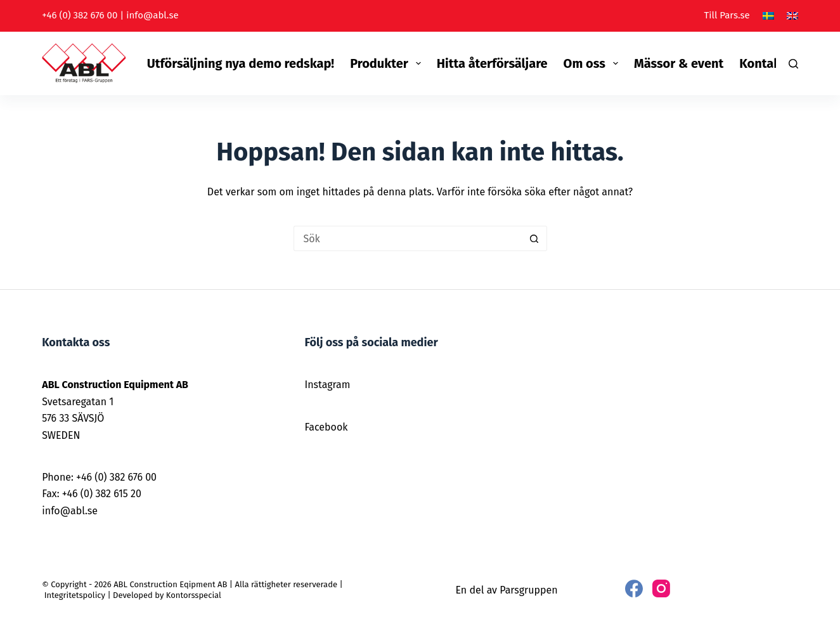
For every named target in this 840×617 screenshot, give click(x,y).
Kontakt (762, 63)
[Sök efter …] (408, 238)
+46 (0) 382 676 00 (80, 15)
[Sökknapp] (534, 238)
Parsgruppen (528, 590)
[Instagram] (661, 588)
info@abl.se (152, 15)
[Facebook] (634, 588)
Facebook (326, 427)
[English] (792, 16)
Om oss (593, 63)
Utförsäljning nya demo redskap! (241, 63)
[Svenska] (768, 16)
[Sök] (793, 64)
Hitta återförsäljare (492, 63)
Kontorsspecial (194, 595)
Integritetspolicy (75, 595)
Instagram (327, 385)
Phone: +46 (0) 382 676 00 (99, 477)
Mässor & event (679, 63)
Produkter (388, 63)
